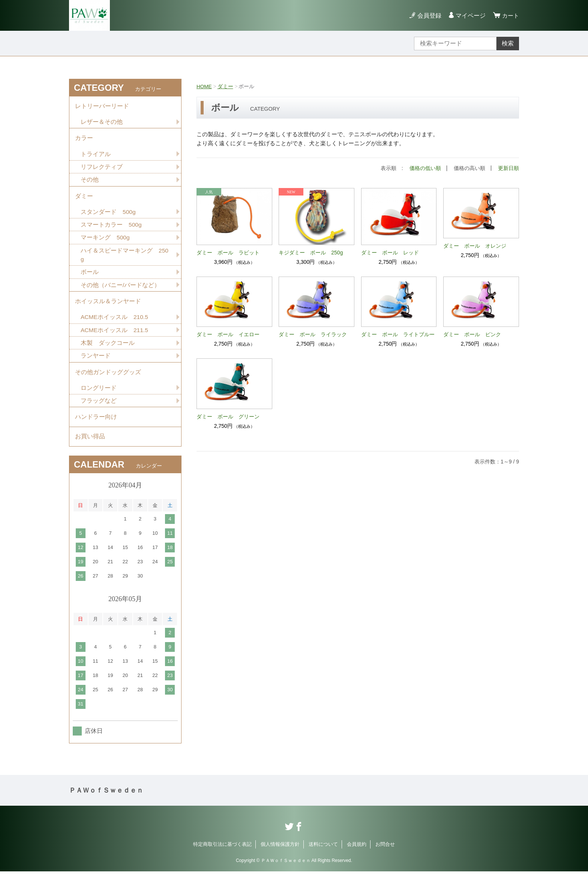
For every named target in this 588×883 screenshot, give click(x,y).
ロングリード (99, 397)
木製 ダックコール (108, 350)
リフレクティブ (102, 169)
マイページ (469, 16)
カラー (84, 140)
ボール (90, 278)
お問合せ (385, 856)
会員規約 (357, 856)
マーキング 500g (105, 242)
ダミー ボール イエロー (228, 334)
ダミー (226, 86)
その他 (90, 183)
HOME (204, 86)
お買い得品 (90, 448)
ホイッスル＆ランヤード (108, 308)
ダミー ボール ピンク (472, 334)
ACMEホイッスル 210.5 (115, 324)
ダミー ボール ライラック (313, 334)
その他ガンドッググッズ (108, 380)
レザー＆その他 (102, 123)
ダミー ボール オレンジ (475, 245)
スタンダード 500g (108, 216)
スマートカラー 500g (111, 229)
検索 (508, 43)
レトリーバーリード (102, 106)
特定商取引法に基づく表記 (222, 856)
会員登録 (428, 16)
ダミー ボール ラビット (228, 252)
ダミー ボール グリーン (228, 416)
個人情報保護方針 (280, 856)
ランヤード (96, 363)
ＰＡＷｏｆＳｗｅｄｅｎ (106, 802)
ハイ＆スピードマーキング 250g (125, 260)
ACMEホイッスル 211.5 (115, 337)
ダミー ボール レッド (390, 252)
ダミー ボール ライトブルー (398, 334)
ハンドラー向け (96, 427)
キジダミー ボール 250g (311, 252)
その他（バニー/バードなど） (120, 291)
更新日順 (508, 168)
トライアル (96, 156)
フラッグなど (99, 410)
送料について (323, 856)
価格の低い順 (425, 168)
